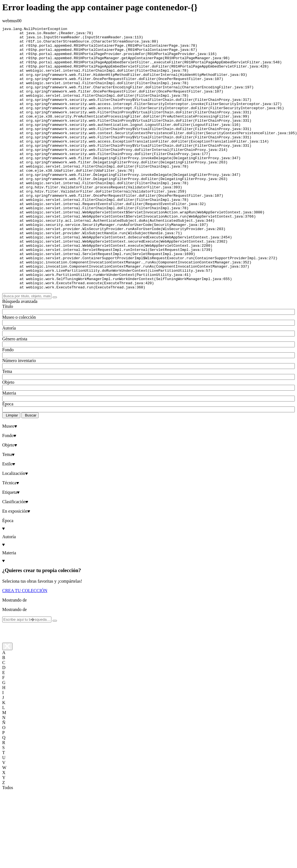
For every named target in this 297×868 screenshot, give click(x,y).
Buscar (31, 468)
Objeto (8, 435)
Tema (7, 424)
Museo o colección (19, 370)
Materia (9, 446)
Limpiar (12, 468)
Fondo (8, 402)
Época (8, 456)
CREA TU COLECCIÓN (25, 643)
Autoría (9, 381)
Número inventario (19, 413)
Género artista (15, 391)
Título (8, 359)
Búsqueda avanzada (20, 354)
